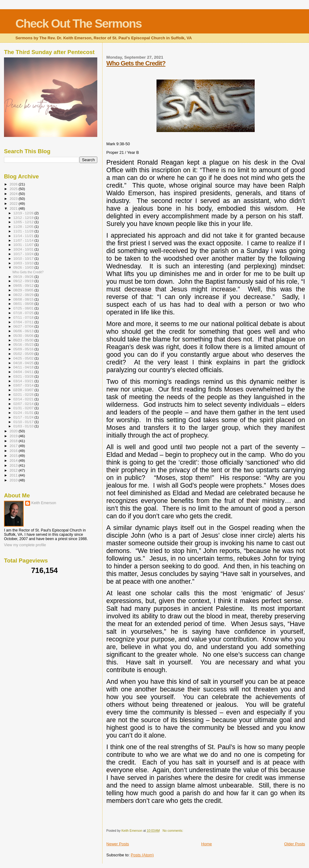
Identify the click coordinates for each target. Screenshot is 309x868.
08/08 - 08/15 (24, 299)
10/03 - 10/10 (24, 263)
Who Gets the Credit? (136, 63)
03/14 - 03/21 (24, 381)
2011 (14, 475)
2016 (14, 451)
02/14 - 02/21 (24, 399)
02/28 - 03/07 (24, 390)
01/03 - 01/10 (24, 426)
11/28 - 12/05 (24, 227)
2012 (14, 470)
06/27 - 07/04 (24, 326)
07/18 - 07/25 (24, 313)
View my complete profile (25, 545)
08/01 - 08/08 (24, 304)
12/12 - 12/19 (24, 218)
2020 (14, 431)
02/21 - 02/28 (24, 395)
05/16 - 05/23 (24, 344)
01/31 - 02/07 (24, 408)
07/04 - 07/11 (24, 322)
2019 (14, 436)
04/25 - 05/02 (24, 358)
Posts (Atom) (142, 855)
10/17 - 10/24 (24, 254)
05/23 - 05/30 (24, 340)
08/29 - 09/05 (24, 290)
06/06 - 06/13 (24, 331)
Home (207, 844)
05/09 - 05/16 (24, 349)
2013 (14, 465)
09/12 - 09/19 (24, 281)
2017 (14, 446)
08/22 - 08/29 (24, 295)
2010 (14, 480)
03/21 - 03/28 (24, 376)
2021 (14, 208)
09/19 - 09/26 (24, 277)
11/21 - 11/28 (24, 231)
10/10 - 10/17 (24, 259)
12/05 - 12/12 (24, 222)
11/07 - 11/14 (24, 240)
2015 (14, 455)
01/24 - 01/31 (24, 413)
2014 (14, 460)
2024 (14, 194)
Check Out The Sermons (78, 23)
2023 (14, 199)
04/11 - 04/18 (24, 367)
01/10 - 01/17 (24, 422)
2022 (14, 203)
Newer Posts (118, 844)
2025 (14, 189)
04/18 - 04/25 (24, 363)
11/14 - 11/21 (24, 236)
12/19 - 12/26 (24, 213)
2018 (14, 441)
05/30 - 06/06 (24, 336)
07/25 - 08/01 (24, 308)
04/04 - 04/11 (24, 372)
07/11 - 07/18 (24, 317)
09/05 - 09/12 (24, 286)
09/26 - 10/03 (24, 267)
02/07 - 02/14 (24, 404)
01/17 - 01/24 (24, 417)
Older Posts (295, 844)
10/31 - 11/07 (24, 245)
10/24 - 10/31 (24, 249)
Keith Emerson (44, 503)
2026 (14, 184)
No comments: (173, 831)
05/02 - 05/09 (24, 354)
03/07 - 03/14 (24, 385)
